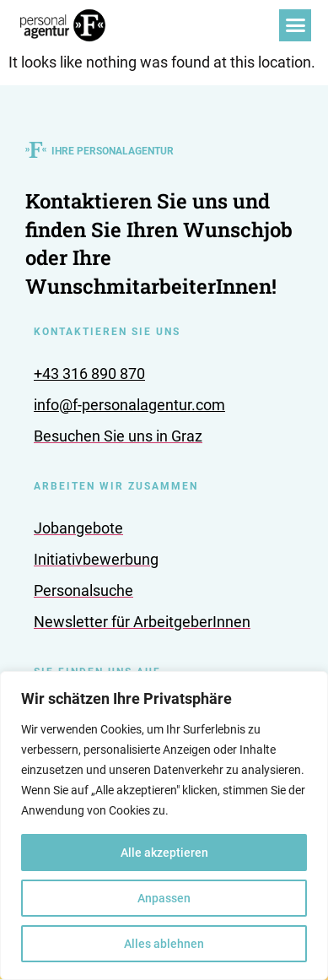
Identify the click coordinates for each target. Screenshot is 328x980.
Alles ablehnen (164, 944)
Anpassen (164, 898)
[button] (295, 25)
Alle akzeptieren (164, 853)
